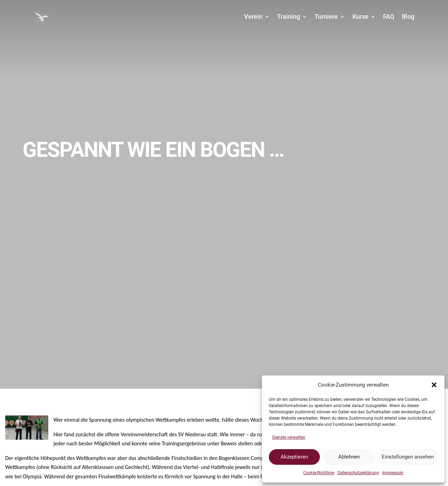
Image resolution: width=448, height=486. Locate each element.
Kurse (360, 17)
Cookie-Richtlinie (319, 473)
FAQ (389, 17)
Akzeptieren (294, 457)
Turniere (326, 17)
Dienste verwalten (289, 437)
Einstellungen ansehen (408, 457)
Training (289, 17)
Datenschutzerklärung (358, 473)
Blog (408, 17)
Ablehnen (349, 457)
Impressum (393, 473)
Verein (253, 17)
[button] (434, 385)
